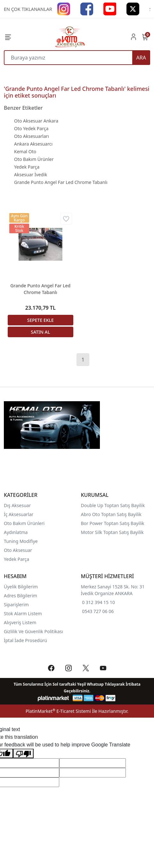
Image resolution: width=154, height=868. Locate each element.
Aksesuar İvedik (31, 175)
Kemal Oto (25, 151)
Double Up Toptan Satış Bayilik (113, 505)
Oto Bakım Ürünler (34, 159)
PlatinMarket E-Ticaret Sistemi (58, 711)
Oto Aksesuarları (32, 136)
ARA (141, 58)
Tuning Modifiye (21, 541)
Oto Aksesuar (18, 550)
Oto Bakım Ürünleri (24, 523)
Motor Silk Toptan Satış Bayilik (112, 532)
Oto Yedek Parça (31, 128)
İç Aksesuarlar (19, 514)
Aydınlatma (16, 532)
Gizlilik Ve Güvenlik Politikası (33, 631)
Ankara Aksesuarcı (33, 144)
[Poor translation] (23, 754)
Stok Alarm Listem (23, 613)
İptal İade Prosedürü (25, 640)
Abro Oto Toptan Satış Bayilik (112, 514)
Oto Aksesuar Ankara (36, 121)
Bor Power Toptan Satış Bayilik (113, 523)
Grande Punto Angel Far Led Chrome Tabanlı (61, 182)
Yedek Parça (27, 167)
